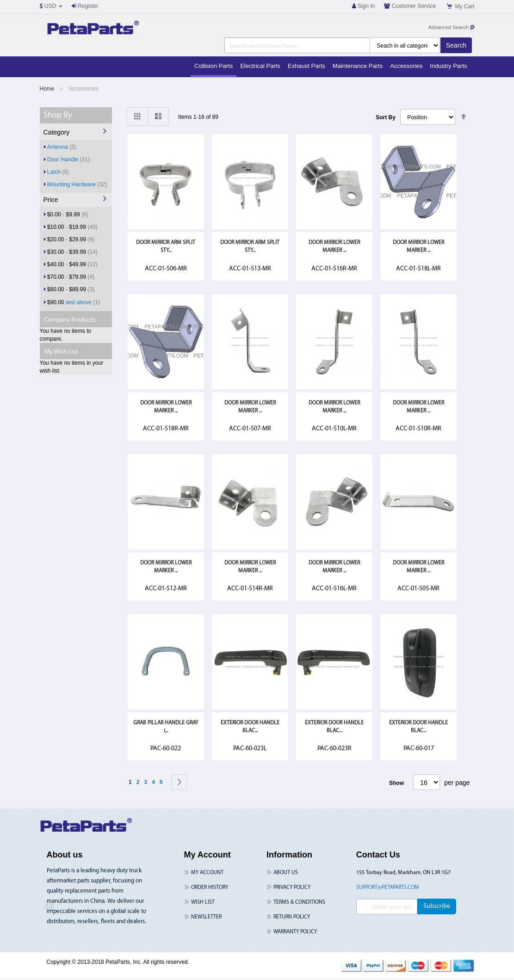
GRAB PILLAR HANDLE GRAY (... (166, 727)
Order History (210, 888)
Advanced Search (452, 28)
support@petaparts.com (388, 888)
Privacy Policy (292, 888)
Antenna (62, 147)
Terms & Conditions (299, 902)
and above (74, 302)
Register (85, 6)
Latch (58, 172)
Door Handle (68, 159)
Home (48, 89)
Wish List (203, 902)
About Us (286, 873)
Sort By (386, 117)
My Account (207, 873)
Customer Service (410, 6)
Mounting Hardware (77, 184)
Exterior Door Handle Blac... (250, 727)
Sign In (364, 6)
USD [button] (51, 6)
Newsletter (206, 917)
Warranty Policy (295, 932)
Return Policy (292, 917)
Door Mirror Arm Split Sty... (166, 247)
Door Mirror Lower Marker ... (334, 247)
